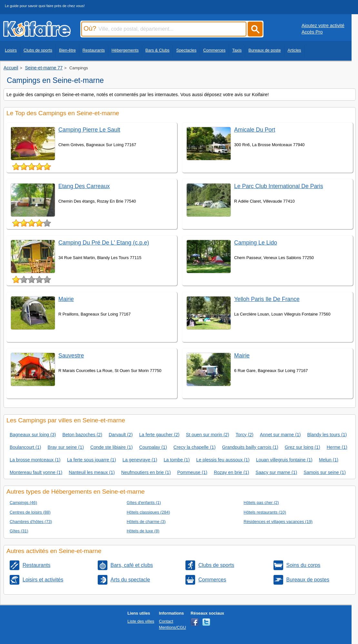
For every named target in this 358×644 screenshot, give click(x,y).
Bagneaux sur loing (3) (33, 435)
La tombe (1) (177, 460)
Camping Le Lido (256, 243)
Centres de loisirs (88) (30, 512)
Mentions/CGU (173, 627)
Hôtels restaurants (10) (265, 512)
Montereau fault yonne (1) (36, 472)
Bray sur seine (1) (65, 447)
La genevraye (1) (140, 460)
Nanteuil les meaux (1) (92, 472)
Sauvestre (71, 356)
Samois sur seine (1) (325, 472)
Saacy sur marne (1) (276, 472)
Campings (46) (23, 503)
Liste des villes (141, 621)
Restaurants (94, 50)
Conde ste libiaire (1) (111, 447)
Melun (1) (329, 460)
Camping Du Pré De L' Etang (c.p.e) (104, 243)
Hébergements (125, 50)
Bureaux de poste (264, 50)
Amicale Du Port (255, 130)
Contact (166, 621)
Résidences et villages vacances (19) (278, 522)
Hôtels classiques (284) (149, 512)
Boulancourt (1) (25, 447)
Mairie (66, 299)
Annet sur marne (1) (280, 435)
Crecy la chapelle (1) (195, 447)
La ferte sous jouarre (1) (92, 460)
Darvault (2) (121, 435)
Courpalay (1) (153, 447)
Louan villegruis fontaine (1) (284, 460)
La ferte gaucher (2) (159, 435)
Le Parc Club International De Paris (279, 186)
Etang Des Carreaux (84, 186)
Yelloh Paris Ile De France (267, 299)
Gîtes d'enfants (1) (144, 503)
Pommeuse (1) (192, 472)
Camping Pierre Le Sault (89, 130)
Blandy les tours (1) (327, 435)
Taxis (237, 50)
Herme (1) (337, 447)
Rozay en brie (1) (231, 472)
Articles (294, 50)
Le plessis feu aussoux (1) (223, 460)
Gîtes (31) (19, 531)
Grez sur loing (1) (303, 447)
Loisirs (11, 50)
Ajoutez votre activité (323, 25)
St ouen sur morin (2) (208, 435)
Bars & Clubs (158, 50)
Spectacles (186, 50)
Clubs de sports (38, 50)
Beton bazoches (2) (82, 435)
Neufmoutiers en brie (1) (146, 472)
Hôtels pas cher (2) (261, 503)
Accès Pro (312, 32)
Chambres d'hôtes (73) (31, 522)
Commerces (214, 50)
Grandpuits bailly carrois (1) (250, 447)
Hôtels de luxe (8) (143, 531)
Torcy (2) (244, 435)
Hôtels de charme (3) (146, 522)
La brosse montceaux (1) (35, 460)
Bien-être (67, 50)
